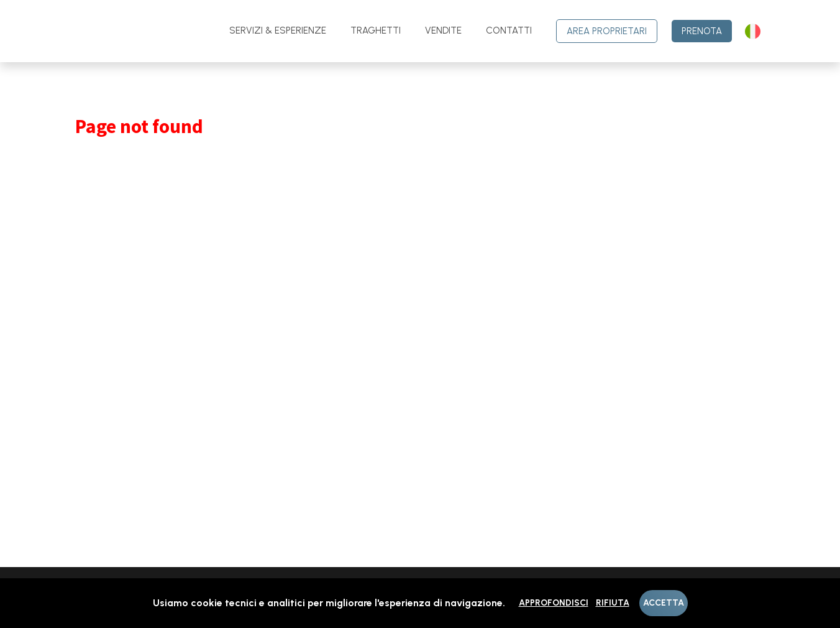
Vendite (443, 30)
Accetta (664, 603)
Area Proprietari (607, 31)
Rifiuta (613, 603)
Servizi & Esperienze (278, 30)
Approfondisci (554, 603)
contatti (509, 30)
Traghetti (376, 30)
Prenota (702, 31)
